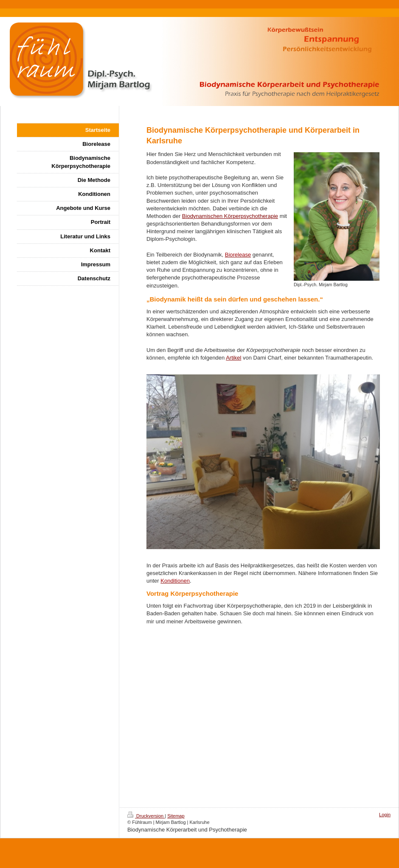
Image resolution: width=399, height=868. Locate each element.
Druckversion (146, 816)
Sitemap (176, 816)
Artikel (233, 358)
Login (385, 815)
